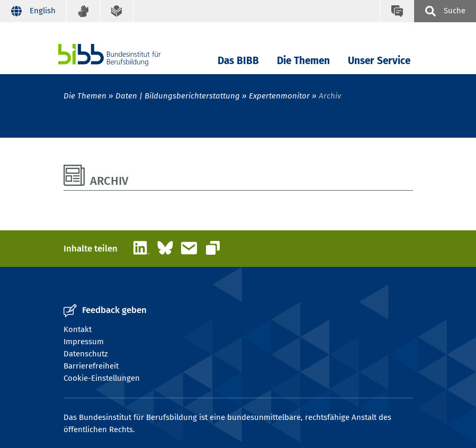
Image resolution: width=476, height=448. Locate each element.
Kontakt (78, 329)
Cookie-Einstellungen (102, 378)
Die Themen (303, 61)
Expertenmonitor (279, 96)
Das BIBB (238, 61)
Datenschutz (86, 354)
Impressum (84, 342)
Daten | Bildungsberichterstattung (178, 96)
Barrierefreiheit (91, 366)
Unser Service (379, 61)
